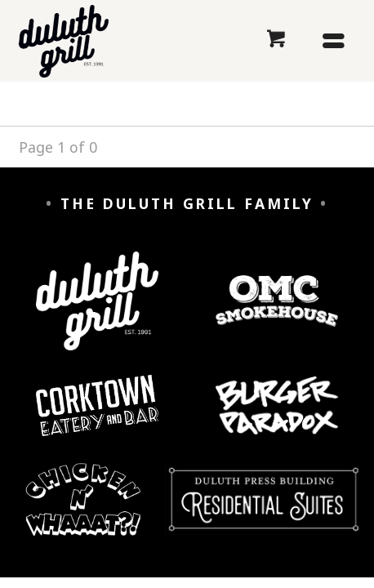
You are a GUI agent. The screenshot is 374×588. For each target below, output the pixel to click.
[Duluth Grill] (97, 313)
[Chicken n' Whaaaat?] (84, 511)
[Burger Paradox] (276, 418)
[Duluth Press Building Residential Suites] (264, 511)
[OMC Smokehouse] (276, 314)
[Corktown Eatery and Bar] (97, 418)
